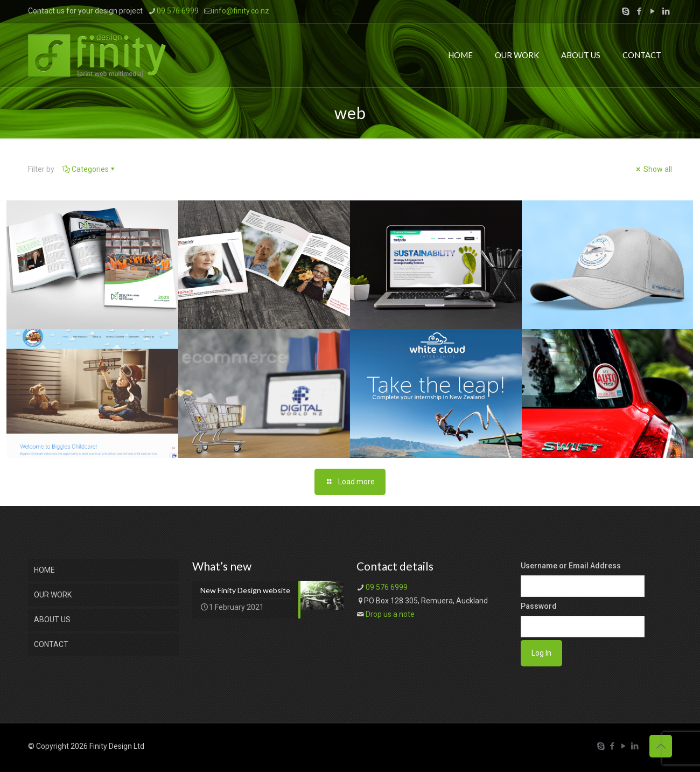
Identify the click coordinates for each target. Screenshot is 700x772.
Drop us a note (390, 614)
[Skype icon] (625, 11)
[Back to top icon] (661, 746)
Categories (89, 169)
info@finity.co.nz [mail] (241, 11)
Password (539, 606)
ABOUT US (52, 620)
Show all (653, 169)
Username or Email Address (571, 566)
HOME (44, 570)
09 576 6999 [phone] (178, 11)
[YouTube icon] (652, 11)
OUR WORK (53, 595)
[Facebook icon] (639, 11)
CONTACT (51, 644)
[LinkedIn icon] (666, 11)
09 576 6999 (387, 587)
